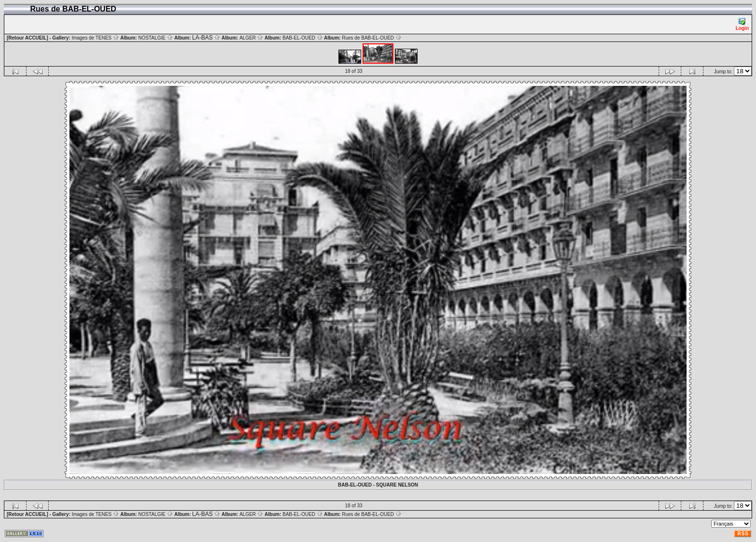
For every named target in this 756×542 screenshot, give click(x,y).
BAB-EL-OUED (303, 38)
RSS (743, 534)
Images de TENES (95, 38)
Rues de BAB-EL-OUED (372, 38)
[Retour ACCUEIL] (27, 38)
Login (742, 24)
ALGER (252, 38)
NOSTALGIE (156, 38)
